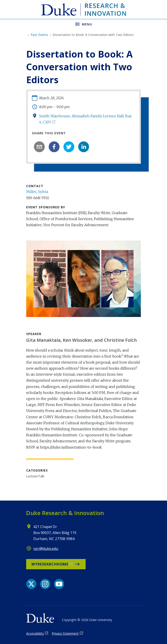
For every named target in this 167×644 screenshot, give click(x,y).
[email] (39, 147)
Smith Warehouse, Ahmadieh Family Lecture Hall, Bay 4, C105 (85, 119)
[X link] (31, 584)
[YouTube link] (59, 584)
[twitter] (69, 147)
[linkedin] (84, 147)
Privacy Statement (65, 633)
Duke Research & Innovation (65, 513)
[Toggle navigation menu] (83, 24)
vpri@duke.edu (46, 549)
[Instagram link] (45, 584)
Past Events (39, 35)
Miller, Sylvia (37, 192)
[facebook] (54, 147)
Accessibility (35, 633)
